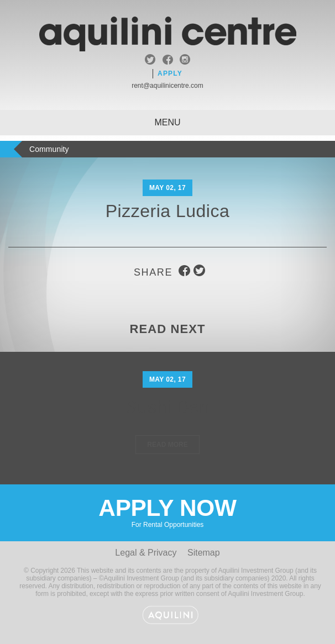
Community (49, 149)
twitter (150, 61)
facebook (168, 61)
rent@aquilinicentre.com (167, 86)
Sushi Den (167, 407)
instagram (185, 61)
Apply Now (167, 512)
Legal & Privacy (146, 553)
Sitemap (204, 553)
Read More (167, 445)
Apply (170, 73)
